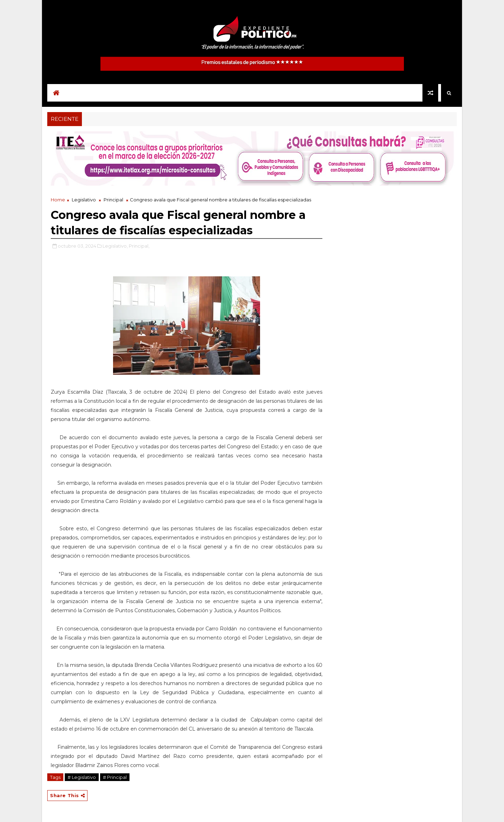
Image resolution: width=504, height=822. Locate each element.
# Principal (115, 777)
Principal (113, 200)
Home (58, 200)
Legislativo (84, 200)
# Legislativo (82, 777)
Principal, (139, 246)
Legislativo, (115, 246)
